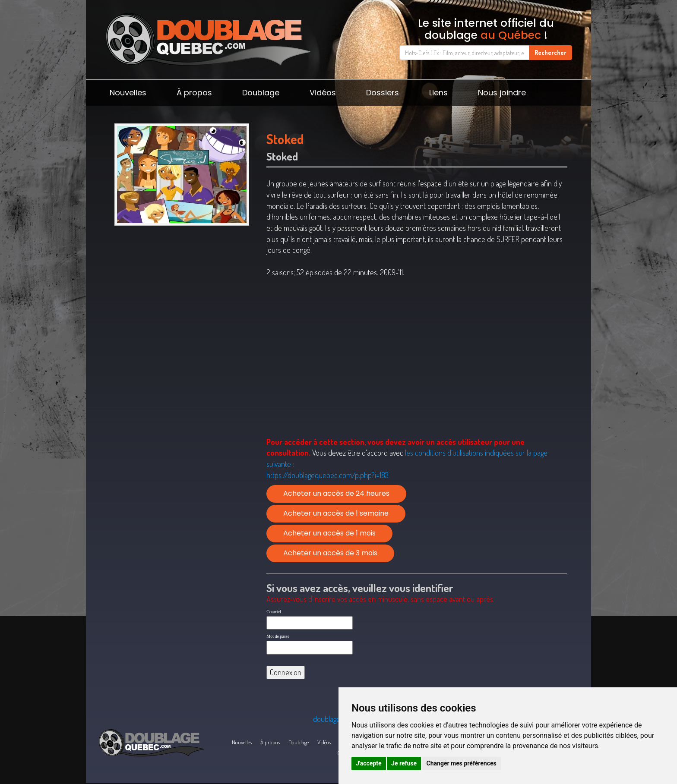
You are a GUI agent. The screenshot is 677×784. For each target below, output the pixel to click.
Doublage (261, 93)
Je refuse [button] (404, 763)
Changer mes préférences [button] (462, 763)
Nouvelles (128, 93)
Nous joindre (502, 93)
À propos (194, 93)
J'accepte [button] (369, 763)
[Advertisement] (182, 296)
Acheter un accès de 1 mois (329, 533)
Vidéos (323, 93)
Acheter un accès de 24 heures (336, 493)
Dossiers (383, 93)
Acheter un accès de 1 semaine (336, 513)
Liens (438, 93)
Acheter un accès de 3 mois (330, 553)
